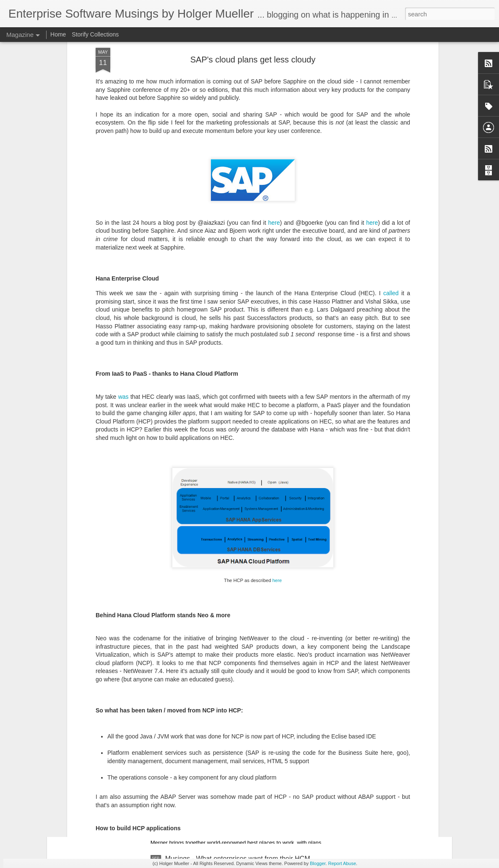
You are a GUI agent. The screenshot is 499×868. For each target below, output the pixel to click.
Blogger (318, 863)
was (123, 208)
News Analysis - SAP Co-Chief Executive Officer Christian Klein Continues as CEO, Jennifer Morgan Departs (242, 581)
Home (58, 34)
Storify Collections (95, 34)
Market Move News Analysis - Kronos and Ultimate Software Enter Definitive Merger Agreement (240, 767)
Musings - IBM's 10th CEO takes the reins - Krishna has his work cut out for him (242, 672)
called (391, 104)
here (277, 391)
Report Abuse (342, 863)
